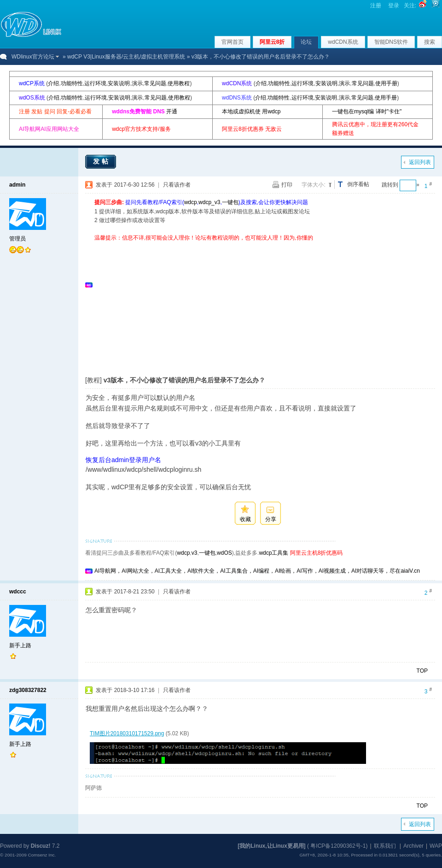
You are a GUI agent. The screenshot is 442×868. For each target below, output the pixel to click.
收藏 (245, 519)
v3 (195, 553)
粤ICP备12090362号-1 (338, 846)
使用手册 (386, 83)
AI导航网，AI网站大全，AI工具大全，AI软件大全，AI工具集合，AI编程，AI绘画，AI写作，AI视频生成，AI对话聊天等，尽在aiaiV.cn (257, 571)
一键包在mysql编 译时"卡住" (367, 111)
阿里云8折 (272, 42)
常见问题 (155, 83)
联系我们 (385, 846)
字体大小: (313, 185)
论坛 (306, 42)
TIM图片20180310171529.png (127, 733)
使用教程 (179, 83)
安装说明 (119, 83)
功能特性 (72, 83)
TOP (422, 671)
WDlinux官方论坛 (33, 57)
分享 (271, 519)
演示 (137, 83)
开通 (172, 111)
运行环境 (95, 83)
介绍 (53, 83)
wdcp (191, 202)
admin (17, 185)
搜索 (430, 42)
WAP (436, 846)
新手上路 (20, 645)
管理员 (17, 239)
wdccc (18, 592)
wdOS (224, 553)
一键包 (230, 202)
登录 (394, 6)
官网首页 (233, 42)
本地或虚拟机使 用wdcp (251, 111)
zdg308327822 (28, 690)
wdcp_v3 (209, 202)
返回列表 (420, 162)
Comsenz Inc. (42, 855)
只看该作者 (177, 185)
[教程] (93, 380)
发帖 (102, 161)
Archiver (413, 846)
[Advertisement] (202, 307)
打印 (287, 185)
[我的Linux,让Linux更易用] (271, 846)
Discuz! (41, 846)
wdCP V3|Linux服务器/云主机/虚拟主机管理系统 (126, 57)
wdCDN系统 (343, 42)
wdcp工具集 (273, 553)
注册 (376, 6)
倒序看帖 (358, 184)
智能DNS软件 (391, 42)
